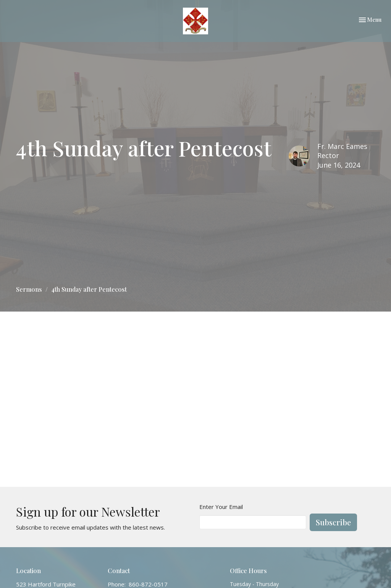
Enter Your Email (221, 507)
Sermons (29, 289)
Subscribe (333, 522)
